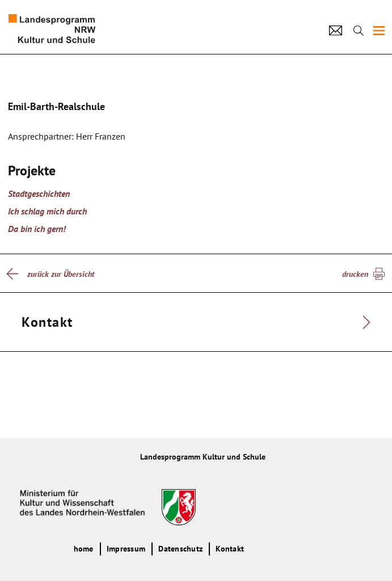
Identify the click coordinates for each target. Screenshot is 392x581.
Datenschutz (180, 549)
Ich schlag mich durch (47, 211)
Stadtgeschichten (39, 193)
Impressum (126, 549)
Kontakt (230, 549)
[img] (379, 31)
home (84, 549)
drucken (355, 274)
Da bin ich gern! (37, 229)
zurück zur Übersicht (61, 274)
